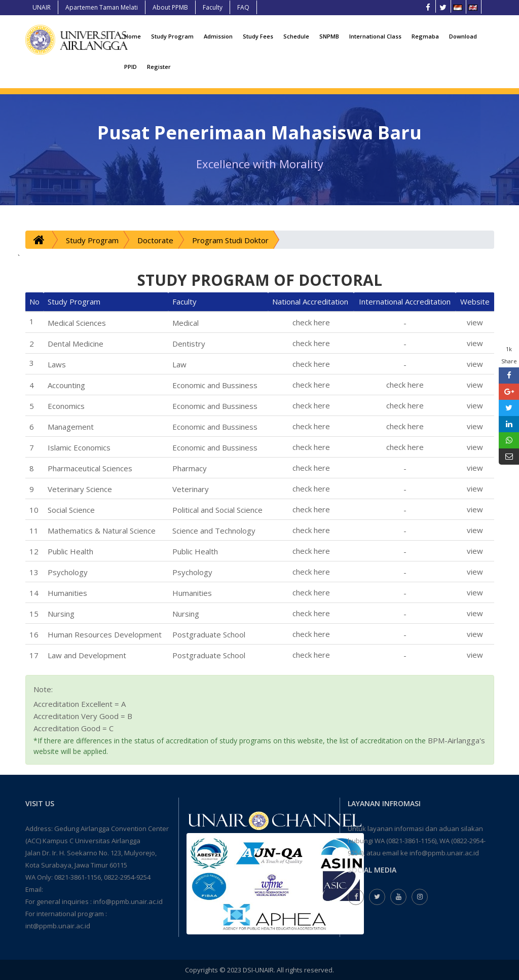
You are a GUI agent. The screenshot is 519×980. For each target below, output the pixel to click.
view (475, 322)
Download (463, 36)
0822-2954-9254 (127, 877)
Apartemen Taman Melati (102, 7)
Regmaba (425, 36)
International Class (375, 36)
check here (311, 322)
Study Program (172, 36)
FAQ (243, 7)
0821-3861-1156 (78, 877)
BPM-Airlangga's (456, 740)
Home (133, 36)
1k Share (509, 355)
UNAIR (42, 7)
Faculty (213, 7)
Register (159, 67)
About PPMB (170, 7)
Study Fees (258, 36)
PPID (131, 67)
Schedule (296, 36)
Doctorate (155, 240)
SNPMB (329, 36)
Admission (218, 36)
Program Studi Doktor (230, 240)
